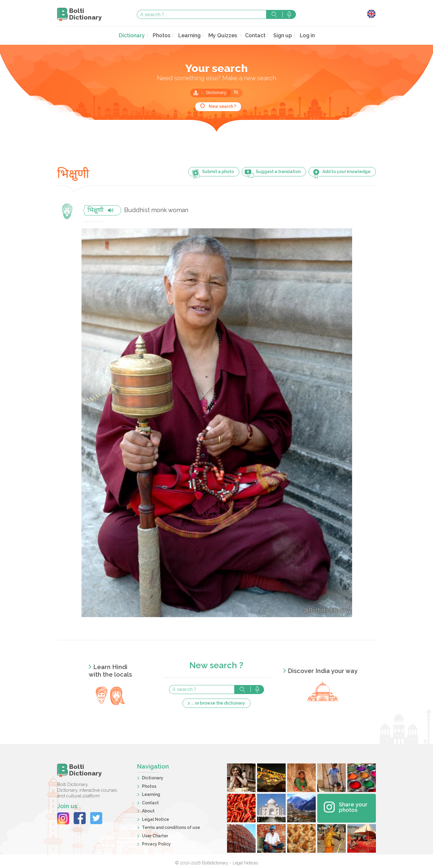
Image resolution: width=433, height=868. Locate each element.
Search (274, 14)
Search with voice (289, 14)
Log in (303, 35)
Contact (253, 35)
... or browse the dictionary (218, 702)
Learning (190, 35)
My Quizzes (222, 35)
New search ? (222, 106)
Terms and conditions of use (171, 827)
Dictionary (135, 35)
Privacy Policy (156, 843)
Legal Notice (155, 818)
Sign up (279, 35)
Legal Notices (245, 862)
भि (236, 92)
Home (196, 92)
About (148, 810)
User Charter (155, 835)
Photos (163, 35)
